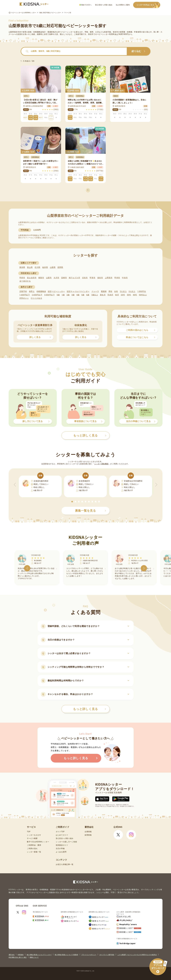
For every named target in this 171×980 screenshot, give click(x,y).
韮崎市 (64, 278)
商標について (34, 957)
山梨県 (53, 267)
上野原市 (109, 278)
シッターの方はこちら (148, 5)
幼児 (117, 295)
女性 (116, 291)
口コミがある (36, 298)
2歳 (68, 295)
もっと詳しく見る (90, 709)
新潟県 (22, 267)
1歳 (63, 295)
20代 (123, 295)
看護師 (104, 291)
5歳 (83, 295)
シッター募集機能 (101, 464)
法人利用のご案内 (123, 5)
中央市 (125, 278)
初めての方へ (85, 5)
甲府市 (22, 278)
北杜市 (85, 278)
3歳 (73, 295)
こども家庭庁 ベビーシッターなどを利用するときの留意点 (137, 955)
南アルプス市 (75, 278)
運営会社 (12, 955)
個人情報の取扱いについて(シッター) (39, 955)
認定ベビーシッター (56, 291)
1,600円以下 (25, 295)
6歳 (88, 295)
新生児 (103, 295)
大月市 (56, 278)
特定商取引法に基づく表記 (18, 957)
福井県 (45, 267)
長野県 (60, 267)
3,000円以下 (49, 295)
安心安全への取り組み (104, 5)
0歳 (58, 295)
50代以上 (143, 295)
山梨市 (49, 278)
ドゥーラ (95, 291)
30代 (129, 295)
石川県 (37, 267)
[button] (72, 502)
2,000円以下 (37, 295)
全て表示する (25, 281)
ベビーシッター (68, 32)
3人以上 (132, 291)
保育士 (32, 291)
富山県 (30, 267)
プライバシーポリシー (89, 955)
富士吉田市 (32, 278)
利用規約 (21, 955)
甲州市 (117, 278)
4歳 (78, 295)
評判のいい (24, 298)
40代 (135, 295)
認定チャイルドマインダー (78, 291)
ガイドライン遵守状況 (107, 955)
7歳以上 (95, 295)
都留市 (41, 278)
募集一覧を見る (91, 511)
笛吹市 (100, 278)
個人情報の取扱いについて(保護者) (66, 955)
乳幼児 (110, 295)
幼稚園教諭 (41, 291)
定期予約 (23, 291)
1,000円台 (142, 291)
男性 (110, 291)
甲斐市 (92, 278)
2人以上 (123, 291)
